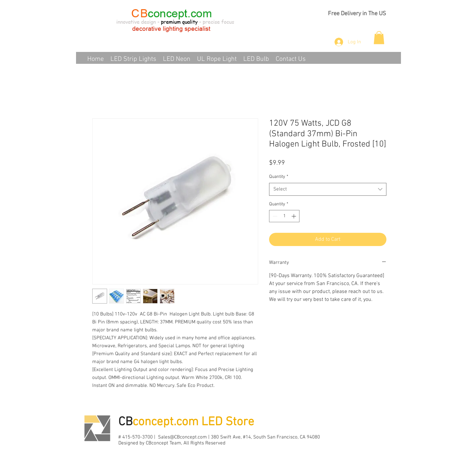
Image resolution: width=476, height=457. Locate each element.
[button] (379, 38)
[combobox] (328, 189)
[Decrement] (274, 216)
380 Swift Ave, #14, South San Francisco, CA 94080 (265, 437)
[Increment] (294, 216)
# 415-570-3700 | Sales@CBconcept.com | (165, 437)
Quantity (279, 177)
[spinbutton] (284, 216)
